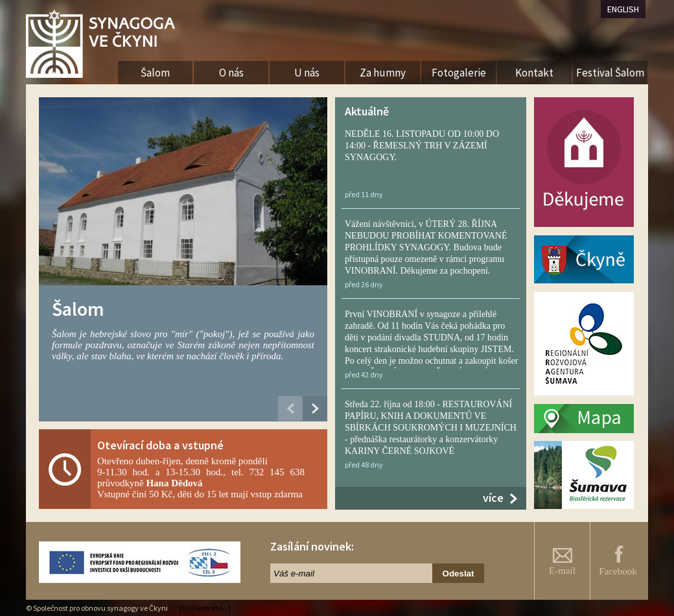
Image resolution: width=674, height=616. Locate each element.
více (493, 498)
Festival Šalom (610, 73)
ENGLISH (623, 9)
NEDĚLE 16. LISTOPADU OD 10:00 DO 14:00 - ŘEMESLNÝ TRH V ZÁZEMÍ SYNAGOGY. (422, 146)
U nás (307, 73)
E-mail (562, 562)
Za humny (383, 73)
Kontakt (534, 73)
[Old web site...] (205, 608)
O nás (231, 73)
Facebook (618, 561)
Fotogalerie (459, 73)
